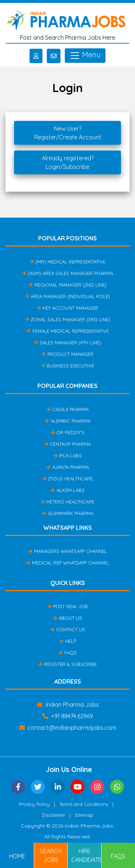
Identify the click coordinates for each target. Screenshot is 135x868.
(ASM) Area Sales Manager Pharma (67, 273)
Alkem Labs (67, 490)
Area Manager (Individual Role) (67, 296)
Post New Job (67, 606)
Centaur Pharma (67, 444)
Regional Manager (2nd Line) (67, 285)
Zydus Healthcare (67, 479)
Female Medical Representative (67, 331)
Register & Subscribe (67, 664)
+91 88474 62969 (68, 716)
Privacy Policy (34, 804)
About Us (67, 618)
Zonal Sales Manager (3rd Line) (67, 319)
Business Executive (67, 366)
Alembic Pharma (67, 421)
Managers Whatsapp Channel (67, 551)
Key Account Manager (67, 308)
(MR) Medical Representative (67, 262)
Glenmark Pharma (67, 513)
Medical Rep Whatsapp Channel (67, 563)
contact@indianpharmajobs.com (68, 728)
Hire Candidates (86, 855)
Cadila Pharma (67, 409)
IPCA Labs (67, 455)
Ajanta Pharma (67, 467)
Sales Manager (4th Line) (67, 343)
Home (17, 856)
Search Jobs (51, 855)
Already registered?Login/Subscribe (68, 162)
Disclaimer (53, 815)
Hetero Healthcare (67, 502)
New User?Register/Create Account (68, 133)
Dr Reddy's (67, 432)
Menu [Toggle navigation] (85, 56)
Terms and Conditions (84, 804)
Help (67, 641)
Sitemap (84, 815)
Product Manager (67, 354)
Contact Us (67, 629)
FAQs (67, 653)
